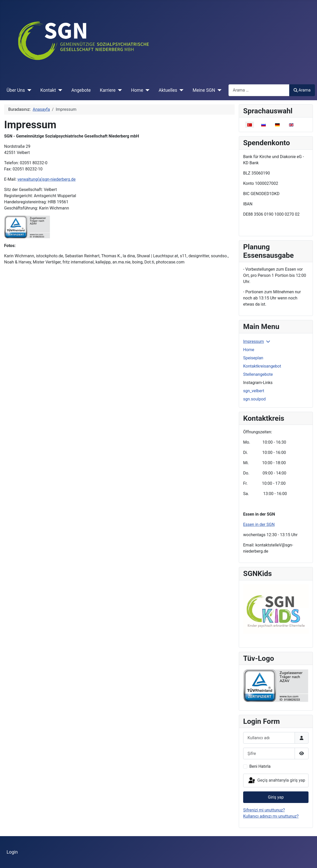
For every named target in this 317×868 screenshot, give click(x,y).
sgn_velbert (254, 391)
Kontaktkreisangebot (262, 366)
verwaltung (47, 179)
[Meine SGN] (218, 90)
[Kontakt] (59, 90)
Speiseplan (253, 358)
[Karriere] (119, 90)
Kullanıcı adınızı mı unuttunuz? (271, 816)
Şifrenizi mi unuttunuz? (264, 810)
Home (137, 90)
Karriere (108, 90)
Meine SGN (204, 90)
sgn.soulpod (254, 399)
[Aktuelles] (180, 90)
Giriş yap (276, 797)
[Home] (146, 90)
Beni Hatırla (260, 766)
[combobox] (259, 90)
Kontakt (48, 90)
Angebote (81, 90)
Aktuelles (168, 90)
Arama (302, 90)
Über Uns (16, 90)
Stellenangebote (258, 374)
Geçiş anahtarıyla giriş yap (276, 781)
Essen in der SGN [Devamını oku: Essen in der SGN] (259, 524)
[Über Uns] (28, 90)
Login (12, 852)
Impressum (254, 341)
